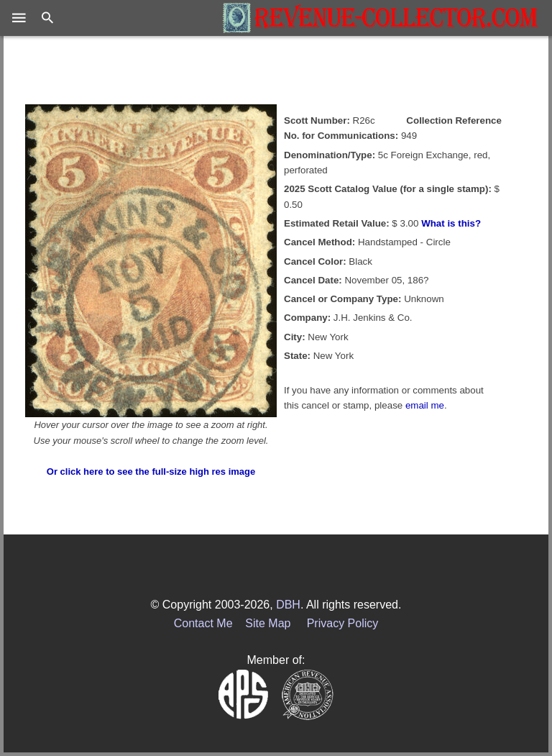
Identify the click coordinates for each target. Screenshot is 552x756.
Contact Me (203, 623)
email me (425, 405)
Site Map (268, 623)
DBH (288, 605)
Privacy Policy (343, 623)
